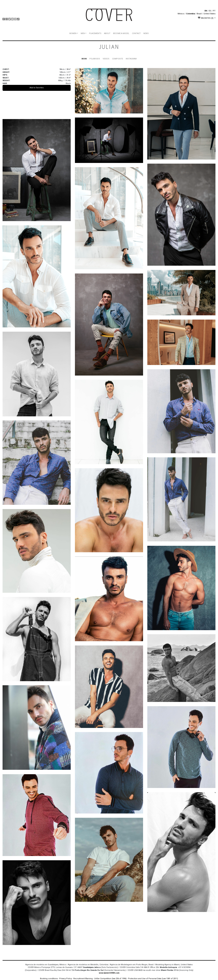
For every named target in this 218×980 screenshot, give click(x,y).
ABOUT (107, 33)
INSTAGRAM (131, 59)
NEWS (146, 33)
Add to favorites (37, 88)
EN (206, 11)
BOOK (84, 59)
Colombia (190, 14)
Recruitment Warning (83, 979)
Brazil (199, 14)
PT (214, 11)
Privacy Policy (66, 979)
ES (210, 11)
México (181, 14)
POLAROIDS (95, 59)
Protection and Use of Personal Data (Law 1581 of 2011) (153, 979)
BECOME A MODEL (121, 33)
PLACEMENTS (95, 33)
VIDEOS (106, 59)
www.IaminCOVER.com (109, 973)
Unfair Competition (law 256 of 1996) (110, 979)
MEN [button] (83, 33)
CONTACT (136, 33)
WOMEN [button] (73, 33)
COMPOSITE (118, 59)
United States (209, 14)
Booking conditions (49, 979)
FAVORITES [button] (206, 18)
